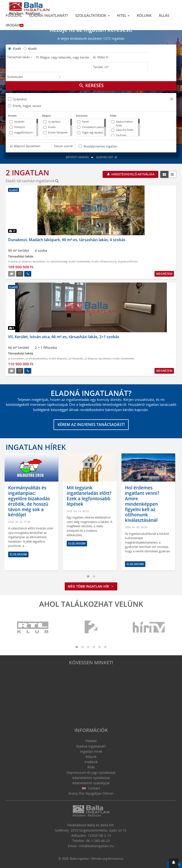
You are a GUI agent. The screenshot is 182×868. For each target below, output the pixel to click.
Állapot (46, 116)
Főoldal (14, 15)
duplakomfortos (128, 261)
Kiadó (32, 49)
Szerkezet (82, 116)
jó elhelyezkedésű (36, 358)
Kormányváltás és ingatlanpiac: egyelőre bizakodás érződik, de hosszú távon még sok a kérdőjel (30, 501)
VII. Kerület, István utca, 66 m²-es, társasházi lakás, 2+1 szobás (64, 337)
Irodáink (15, 25)
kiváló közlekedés (79, 261)
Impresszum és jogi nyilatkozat (91, 773)
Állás (164, 15)
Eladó (17, 49)
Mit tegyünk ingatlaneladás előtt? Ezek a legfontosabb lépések (90, 496)
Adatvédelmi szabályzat (91, 783)
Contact (91, 788)
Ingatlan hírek (36, 447)
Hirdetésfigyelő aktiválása (133, 174)
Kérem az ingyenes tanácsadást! (91, 425)
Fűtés (113, 116)
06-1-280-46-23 (98, 841)
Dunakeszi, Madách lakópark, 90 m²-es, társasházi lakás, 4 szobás (67, 240)
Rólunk (144, 15)
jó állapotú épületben (32, 261)
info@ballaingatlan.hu (96, 846)
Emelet (12, 116)
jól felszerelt (76, 358)
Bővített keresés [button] (80, 157)
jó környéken (16, 358)
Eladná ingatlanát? (49, 15)
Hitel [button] (123, 15)
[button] (172, 100)
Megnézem (164, 274)
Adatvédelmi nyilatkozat (91, 778)
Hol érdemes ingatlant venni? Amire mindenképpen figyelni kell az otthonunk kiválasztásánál (143, 504)
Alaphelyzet (107, 157)
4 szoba (13, 261)
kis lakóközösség (57, 261)
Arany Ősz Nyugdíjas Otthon (91, 793)
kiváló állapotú (58, 358)
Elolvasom (19, 554)
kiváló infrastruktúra (104, 261)
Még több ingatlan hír (91, 586)
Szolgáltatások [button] (92, 15)
